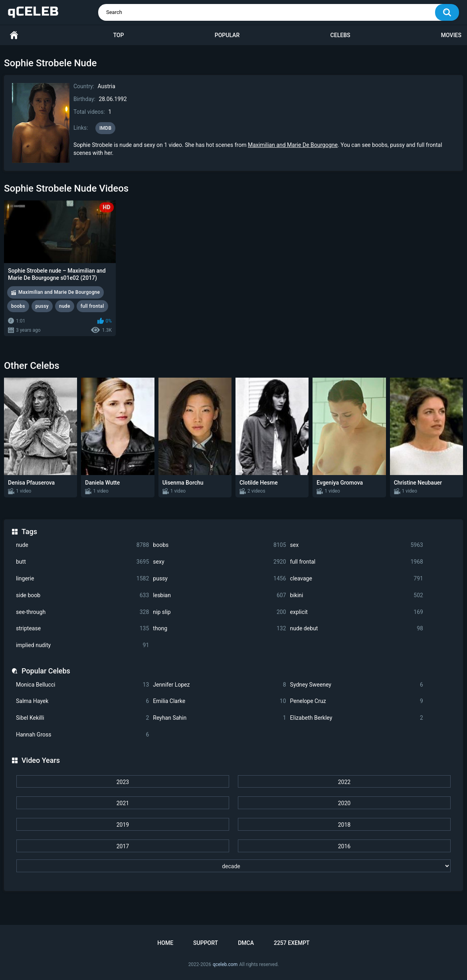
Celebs (340, 35)
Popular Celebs (46, 671)
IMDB (106, 128)
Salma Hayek (82, 701)
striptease (82, 629)
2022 (344, 782)
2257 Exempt (292, 943)
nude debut (357, 629)
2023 (123, 782)
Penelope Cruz (357, 701)
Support (206, 943)
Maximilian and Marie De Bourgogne (293, 145)
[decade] (234, 866)
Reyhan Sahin (219, 718)
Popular (227, 35)
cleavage (357, 579)
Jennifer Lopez (219, 685)
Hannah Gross (82, 735)
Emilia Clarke (219, 701)
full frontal (357, 562)
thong (219, 629)
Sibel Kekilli (82, 718)
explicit (357, 612)
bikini (357, 595)
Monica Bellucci (82, 685)
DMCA (246, 943)
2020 (344, 803)
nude (82, 545)
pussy (219, 579)
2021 (123, 803)
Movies (451, 35)
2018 (344, 825)
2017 (123, 846)
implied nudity (82, 645)
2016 (344, 846)
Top (118, 35)
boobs (219, 545)
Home (14, 35)
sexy (219, 562)
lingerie (82, 579)
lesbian (219, 595)
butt (82, 562)
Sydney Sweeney (357, 685)
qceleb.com (225, 964)
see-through (82, 612)
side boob (82, 595)
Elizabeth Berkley (357, 718)
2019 (123, 825)
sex (357, 545)
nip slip (219, 612)
